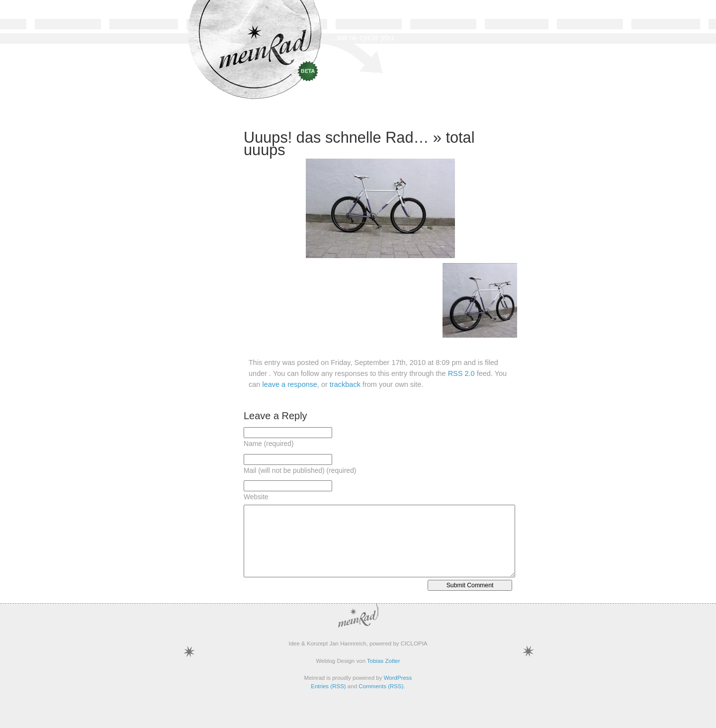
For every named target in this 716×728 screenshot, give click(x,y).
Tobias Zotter (384, 661)
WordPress (398, 678)
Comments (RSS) (381, 686)
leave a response (289, 384)
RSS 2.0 (461, 373)
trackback (345, 384)
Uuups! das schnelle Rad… (336, 137)
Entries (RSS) (328, 686)
